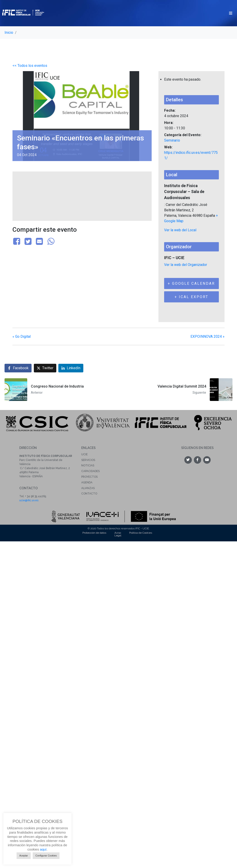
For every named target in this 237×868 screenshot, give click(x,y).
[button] (231, 13)
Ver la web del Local (180, 230)
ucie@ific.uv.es (29, 500)
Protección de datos (94, 533)
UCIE (84, 454)
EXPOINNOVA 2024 (207, 336)
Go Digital (22, 336)
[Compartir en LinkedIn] (71, 368)
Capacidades (90, 471)
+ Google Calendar (191, 283)
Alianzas (88, 488)
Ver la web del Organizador (186, 265)
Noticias (88, 465)
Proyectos (89, 477)
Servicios (88, 460)
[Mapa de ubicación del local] (82, 195)
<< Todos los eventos (30, 66)
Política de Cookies (141, 533)
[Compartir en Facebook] (18, 368)
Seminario (172, 140)
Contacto (89, 494)
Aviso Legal (118, 534)
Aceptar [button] (24, 856)
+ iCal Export (191, 297)
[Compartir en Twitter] (45, 368)
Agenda (87, 482)
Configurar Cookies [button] (46, 856)
